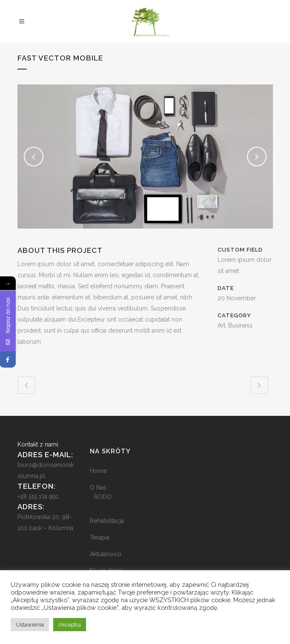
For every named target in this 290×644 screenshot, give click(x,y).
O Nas (98, 487)
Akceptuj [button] (70, 625)
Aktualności (106, 554)
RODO (103, 497)
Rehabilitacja (107, 521)
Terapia (100, 537)
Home (98, 471)
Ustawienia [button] (30, 625)
